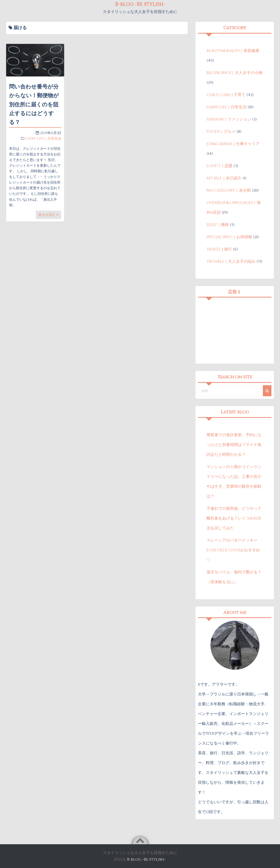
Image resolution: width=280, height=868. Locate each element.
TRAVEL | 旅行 (219, 249)
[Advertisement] (235, 331)
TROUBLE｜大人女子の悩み (231, 261)
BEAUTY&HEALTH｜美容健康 (233, 51)
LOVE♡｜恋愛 (219, 166)
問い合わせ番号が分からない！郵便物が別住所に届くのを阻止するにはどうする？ (34, 105)
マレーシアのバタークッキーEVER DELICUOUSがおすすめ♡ (233, 550)
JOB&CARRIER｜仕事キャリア (233, 144)
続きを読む (49, 215)
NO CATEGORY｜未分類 (229, 190)
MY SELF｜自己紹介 (224, 178)
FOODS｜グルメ (221, 132)
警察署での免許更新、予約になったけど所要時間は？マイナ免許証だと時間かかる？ (234, 445)
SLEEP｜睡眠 (218, 225)
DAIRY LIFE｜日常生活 (43, 139)
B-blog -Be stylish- (146, 859)
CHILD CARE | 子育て (226, 95)
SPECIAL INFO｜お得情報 (229, 237)
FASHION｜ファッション (229, 119)
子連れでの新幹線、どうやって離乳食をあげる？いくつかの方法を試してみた (234, 518)
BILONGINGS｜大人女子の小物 (234, 73)
